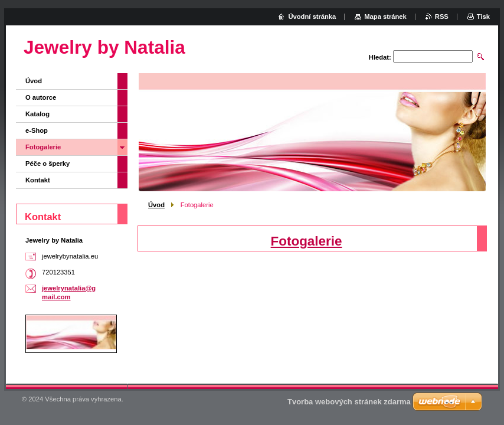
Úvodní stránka (312, 17)
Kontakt (38, 180)
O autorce (41, 97)
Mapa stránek (385, 17)
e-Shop (37, 130)
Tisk (483, 17)
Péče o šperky (48, 164)
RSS (442, 17)
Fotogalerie (307, 241)
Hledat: (380, 57)
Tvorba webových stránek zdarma (349, 402)
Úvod (156, 205)
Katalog (37, 114)
